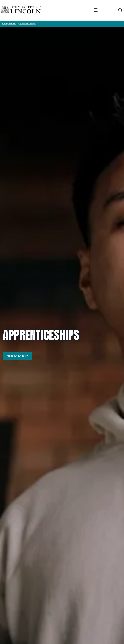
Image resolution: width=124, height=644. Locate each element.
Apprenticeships (28, 24)
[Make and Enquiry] (17, 356)
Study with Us (9, 24)
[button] (96, 10)
